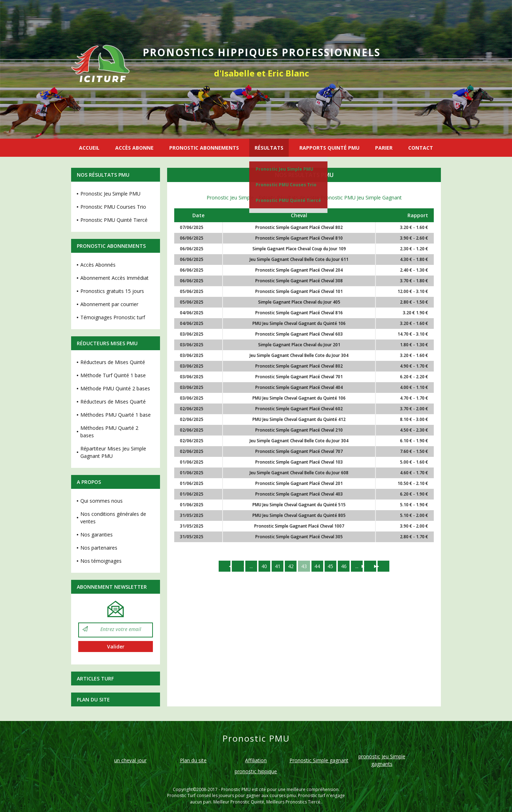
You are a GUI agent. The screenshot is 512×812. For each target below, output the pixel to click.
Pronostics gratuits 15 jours (112, 291)
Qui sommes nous (102, 501)
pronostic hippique (256, 771)
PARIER (384, 148)
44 (318, 566)
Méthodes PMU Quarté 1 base (116, 415)
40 (263, 566)
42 (290, 566)
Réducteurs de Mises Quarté (113, 402)
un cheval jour (130, 760)
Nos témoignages (101, 561)
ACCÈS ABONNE (134, 148)
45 (331, 566)
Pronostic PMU (236, 789)
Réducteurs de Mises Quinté (113, 362)
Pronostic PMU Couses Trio (286, 185)
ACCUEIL (89, 148)
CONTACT (421, 148)
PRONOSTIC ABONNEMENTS (204, 148)
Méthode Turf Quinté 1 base (113, 375)
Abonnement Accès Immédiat (114, 278)
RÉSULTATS (269, 148)
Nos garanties (97, 535)
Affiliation (256, 760)
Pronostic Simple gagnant (319, 760)
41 (277, 566)
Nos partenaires (99, 548)
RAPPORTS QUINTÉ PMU (329, 148)
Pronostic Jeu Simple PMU (284, 169)
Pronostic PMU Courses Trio (113, 207)
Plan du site (93, 699)
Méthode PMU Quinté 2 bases (115, 388)
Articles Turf (95, 679)
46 (345, 566)
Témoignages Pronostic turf (113, 317)
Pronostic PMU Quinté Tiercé (288, 200)
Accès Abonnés (98, 265)
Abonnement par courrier (109, 304)
